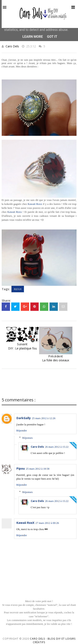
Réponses (27, 438)
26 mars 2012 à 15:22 (57, 447)
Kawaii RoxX (25, 523)
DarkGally (24, 418)
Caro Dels (12, 46)
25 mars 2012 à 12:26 (44, 418)
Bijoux (18, 289)
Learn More (33, 37)
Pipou (21, 468)
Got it (52, 37)
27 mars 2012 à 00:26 (47, 523)
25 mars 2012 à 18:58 (38, 469)
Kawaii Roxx (35, 204)
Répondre (22, 430)
